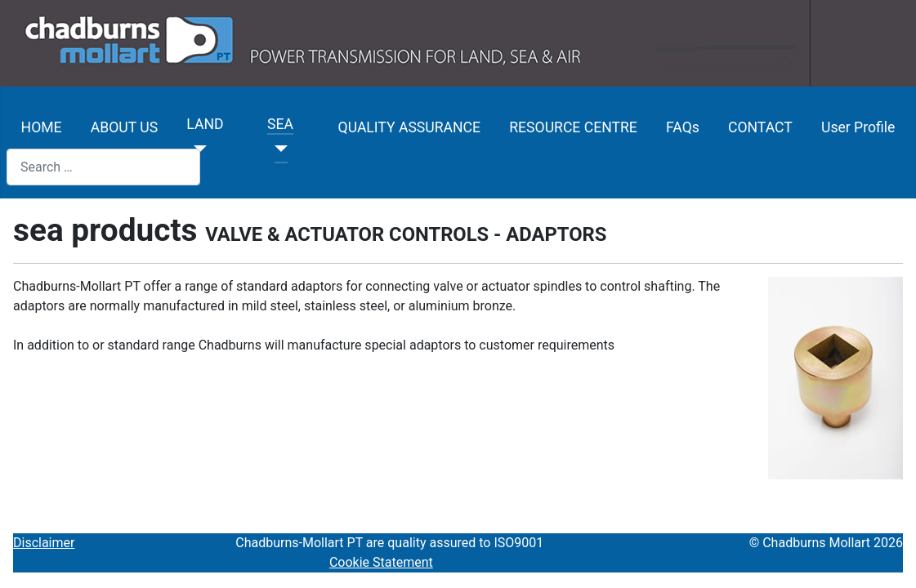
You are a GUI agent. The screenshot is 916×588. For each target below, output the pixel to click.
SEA (280, 124)
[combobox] (103, 167)
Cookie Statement (381, 562)
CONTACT (760, 127)
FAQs (683, 127)
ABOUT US (124, 127)
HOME (42, 127)
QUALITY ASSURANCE (409, 127)
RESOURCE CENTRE (573, 127)
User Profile (858, 127)
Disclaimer (44, 543)
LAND (205, 124)
